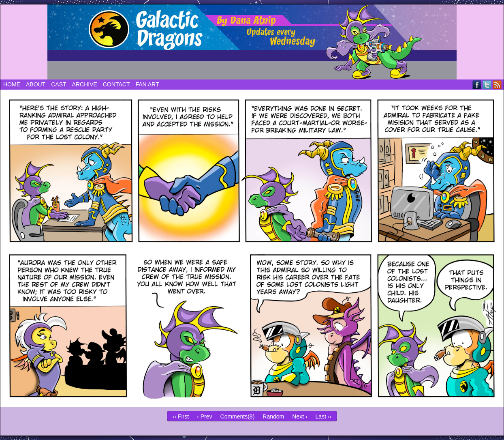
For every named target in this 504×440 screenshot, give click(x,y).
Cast (59, 84)
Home (12, 84)
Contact (116, 84)
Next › (300, 416)
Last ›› (324, 416)
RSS (497, 85)
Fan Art (147, 84)
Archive (85, 84)
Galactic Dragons (252, 42)
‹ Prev (204, 416)
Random (273, 416)
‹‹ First (181, 416)
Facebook (477, 85)
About (36, 84)
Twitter (487, 85)
